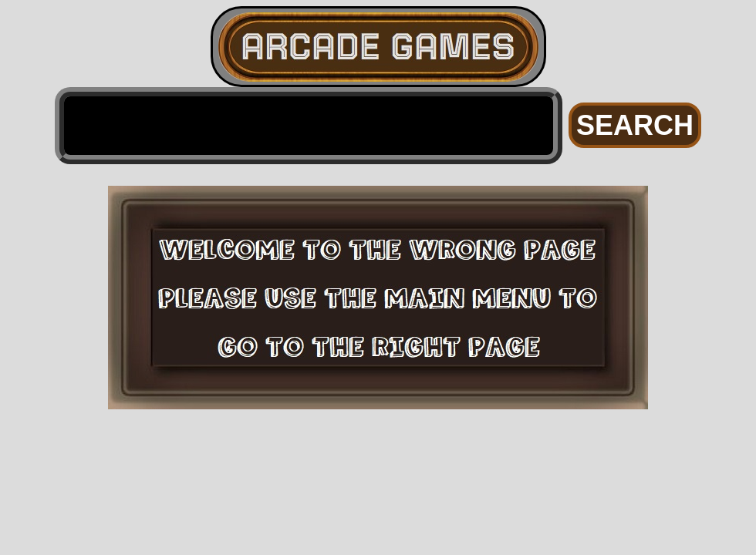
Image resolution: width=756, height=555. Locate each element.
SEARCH (635, 125)
